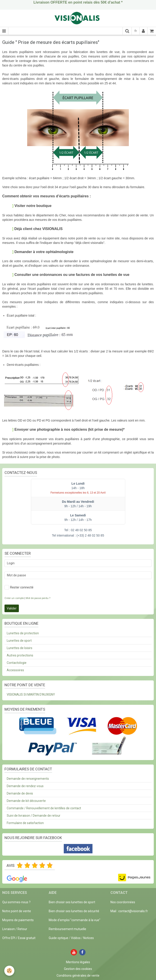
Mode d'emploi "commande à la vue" (75, 920)
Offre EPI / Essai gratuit (19, 938)
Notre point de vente (17, 911)
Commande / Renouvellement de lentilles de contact (44, 808)
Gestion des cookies (78, 969)
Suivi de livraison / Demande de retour (34, 816)
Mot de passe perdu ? (38, 598)
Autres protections (20, 655)
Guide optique (59, 938)
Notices (89, 938)
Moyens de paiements (18, 920)
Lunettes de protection (23, 633)
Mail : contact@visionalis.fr (129, 911)
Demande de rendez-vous (25, 786)
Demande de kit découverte (26, 801)
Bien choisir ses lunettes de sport (72, 902)
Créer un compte (14, 598)
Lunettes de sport (19, 641)
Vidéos (76, 938)
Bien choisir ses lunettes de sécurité (74, 911)
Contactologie (17, 663)
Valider (12, 608)
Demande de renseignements (28, 779)
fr (136, 31)
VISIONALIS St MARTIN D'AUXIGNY (31, 695)
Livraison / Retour (15, 929)
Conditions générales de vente (78, 976)
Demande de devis (20, 793)
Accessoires (15, 670)
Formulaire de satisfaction (25, 823)
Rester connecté (19, 587)
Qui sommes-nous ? (16, 902)
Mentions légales (78, 962)
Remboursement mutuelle (67, 929)
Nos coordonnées (123, 902)
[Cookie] (10, 971)
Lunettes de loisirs (20, 648)
